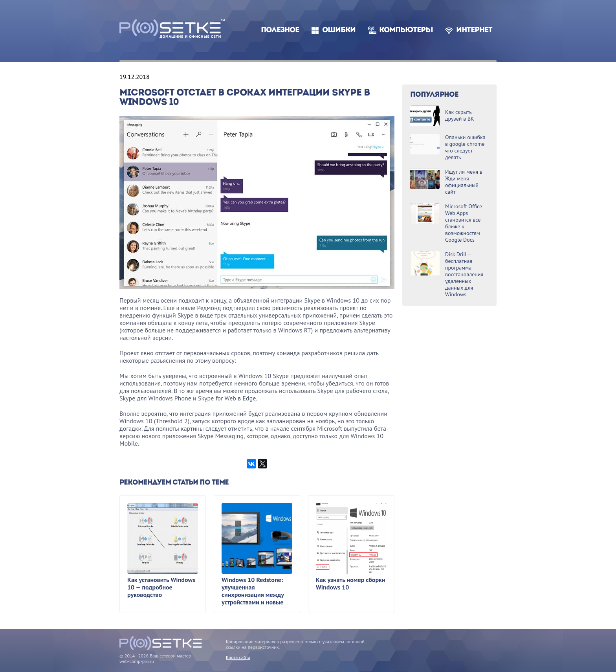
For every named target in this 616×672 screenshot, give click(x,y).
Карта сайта (238, 657)
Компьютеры (406, 30)
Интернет (474, 30)
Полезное (280, 30)
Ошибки (339, 30)
